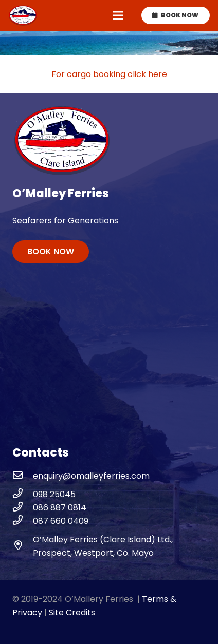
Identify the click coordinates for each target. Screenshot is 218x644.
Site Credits (72, 612)
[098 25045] (23, 495)
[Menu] (118, 15)
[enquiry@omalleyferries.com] (23, 476)
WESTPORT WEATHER (109, 364)
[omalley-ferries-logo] (23, 15)
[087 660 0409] (23, 521)
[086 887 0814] (23, 508)
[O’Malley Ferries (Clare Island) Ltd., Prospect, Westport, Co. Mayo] (23, 546)
